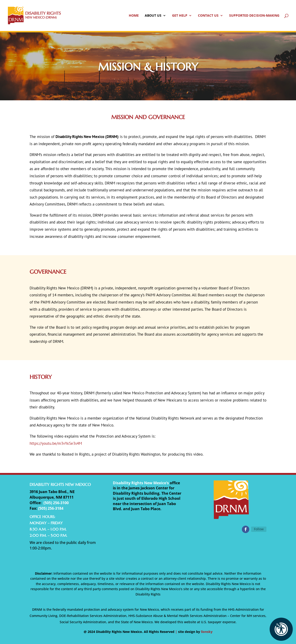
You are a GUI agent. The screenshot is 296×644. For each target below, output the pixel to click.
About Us (153, 16)
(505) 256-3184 (51, 508)
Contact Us (208, 16)
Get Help (180, 16)
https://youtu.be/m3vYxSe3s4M (56, 443)
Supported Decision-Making (254, 16)
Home (134, 16)
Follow (259, 529)
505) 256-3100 (57, 503)
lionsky (207, 632)
